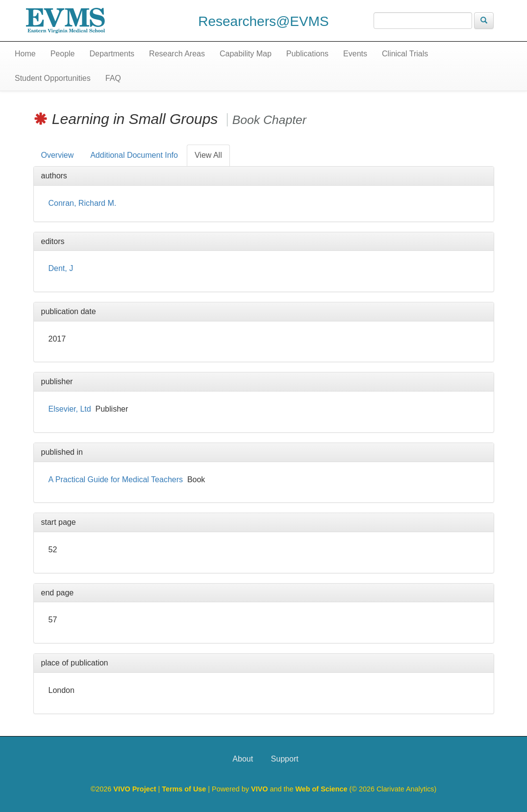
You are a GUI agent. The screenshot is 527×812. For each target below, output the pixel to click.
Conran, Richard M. (83, 203)
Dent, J (61, 268)
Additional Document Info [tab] (134, 155)
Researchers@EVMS (263, 21)
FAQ (113, 78)
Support (285, 759)
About (243, 759)
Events (355, 54)
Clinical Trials (405, 54)
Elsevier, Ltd (70, 409)
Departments (112, 54)
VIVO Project (136, 789)
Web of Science (321, 789)
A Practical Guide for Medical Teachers (116, 480)
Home (25, 54)
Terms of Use (185, 789)
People (63, 54)
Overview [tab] (58, 155)
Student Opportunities (53, 78)
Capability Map (246, 54)
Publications (307, 54)
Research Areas (177, 54)
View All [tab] (208, 155)
